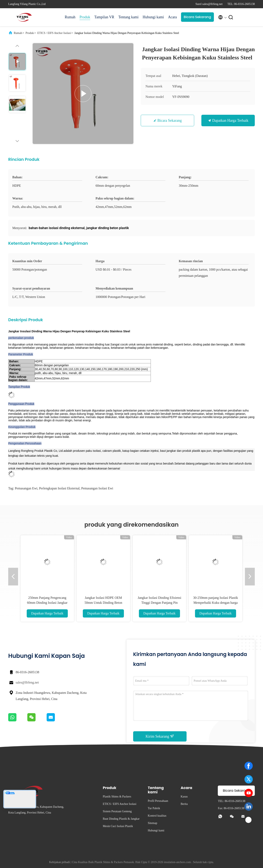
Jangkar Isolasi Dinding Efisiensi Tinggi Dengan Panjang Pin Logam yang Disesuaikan (159, 603)
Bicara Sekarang (197, 17)
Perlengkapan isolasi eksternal (59, 488)
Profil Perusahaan (158, 801)
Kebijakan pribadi (59, 862)
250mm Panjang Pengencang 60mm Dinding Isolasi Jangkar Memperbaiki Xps (47, 603)
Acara (172, 17)
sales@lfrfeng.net (27, 682)
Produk (85, 17)
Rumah (70, 17)
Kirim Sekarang (160, 736)
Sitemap (152, 823)
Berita (184, 804)
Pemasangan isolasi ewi (97, 488)
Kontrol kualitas (157, 816)
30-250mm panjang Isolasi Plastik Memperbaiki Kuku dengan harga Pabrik (216, 603)
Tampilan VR (104, 17)
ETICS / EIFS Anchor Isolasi (54, 33)
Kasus (184, 797)
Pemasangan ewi (26, 488)
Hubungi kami (153, 17)
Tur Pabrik (154, 808)
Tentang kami (128, 17)
